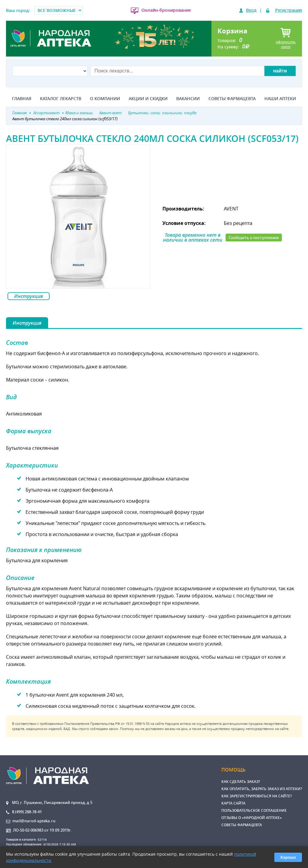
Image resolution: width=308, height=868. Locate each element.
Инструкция (29, 296)
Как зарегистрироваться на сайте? (257, 796)
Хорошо (288, 857)
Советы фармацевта (232, 99)
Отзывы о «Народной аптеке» (252, 818)
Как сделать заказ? (241, 782)
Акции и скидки (148, 99)
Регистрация (289, 10)
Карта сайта (233, 803)
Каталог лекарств (61, 99)
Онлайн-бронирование (166, 10)
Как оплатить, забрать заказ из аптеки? (262, 789)
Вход (251, 10)
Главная (22, 99)
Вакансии (188, 99)
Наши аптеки (280, 99)
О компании (105, 99)
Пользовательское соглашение (254, 810)
